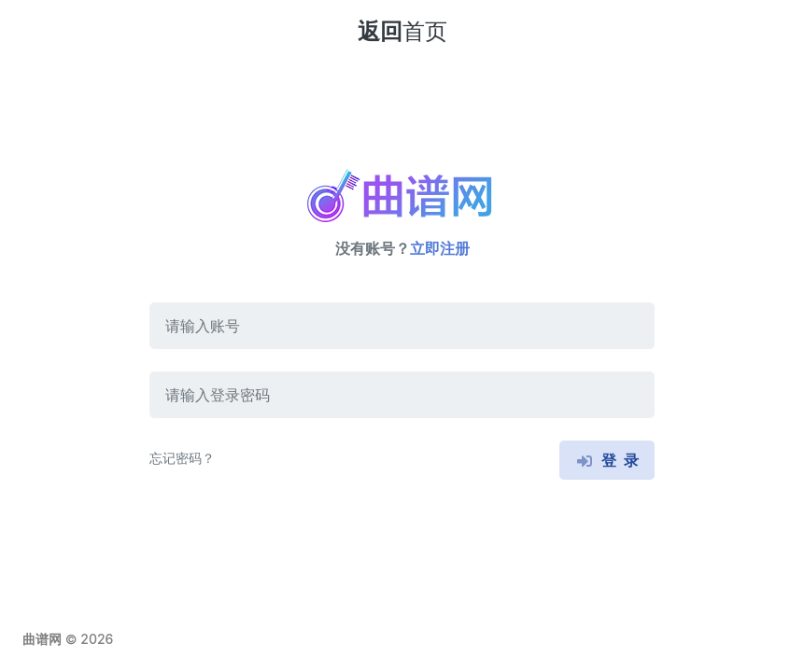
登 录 (607, 460)
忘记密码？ (182, 458)
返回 (402, 31)
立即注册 (440, 248)
